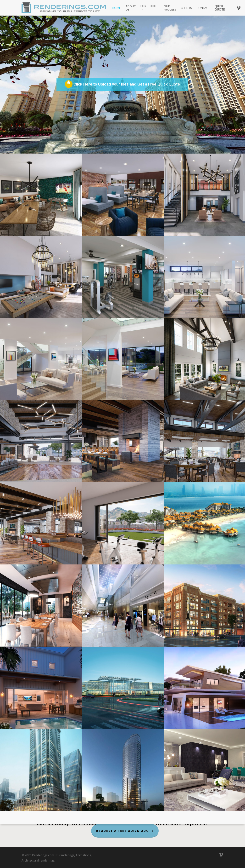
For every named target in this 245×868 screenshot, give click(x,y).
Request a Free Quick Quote (125, 831)
